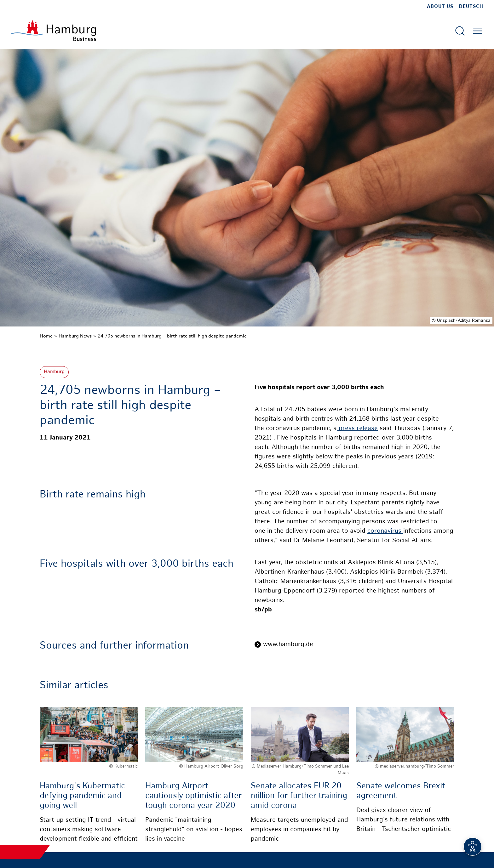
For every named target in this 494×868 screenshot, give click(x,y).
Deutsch (471, 7)
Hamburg (54, 372)
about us (440, 7)
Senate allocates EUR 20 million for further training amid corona (299, 796)
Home (46, 336)
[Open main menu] (478, 31)
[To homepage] (53, 31)
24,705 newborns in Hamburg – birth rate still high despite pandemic (172, 336)
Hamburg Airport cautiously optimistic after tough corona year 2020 (193, 796)
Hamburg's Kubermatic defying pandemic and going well (82, 796)
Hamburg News (75, 336)
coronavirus (385, 531)
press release (357, 429)
